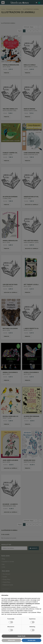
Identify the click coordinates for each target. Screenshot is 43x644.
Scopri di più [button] (22, 636)
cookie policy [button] (27, 605)
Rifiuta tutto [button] (12, 640)
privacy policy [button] (15, 600)
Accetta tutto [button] (32, 640)
